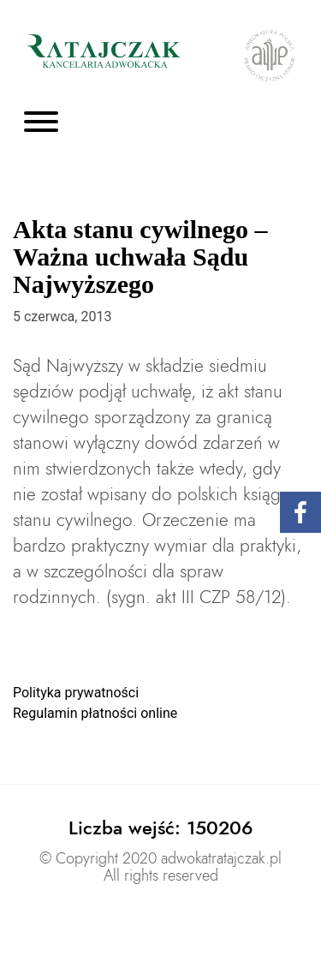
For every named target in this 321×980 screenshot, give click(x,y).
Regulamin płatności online (95, 713)
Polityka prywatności (76, 693)
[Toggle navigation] (41, 123)
